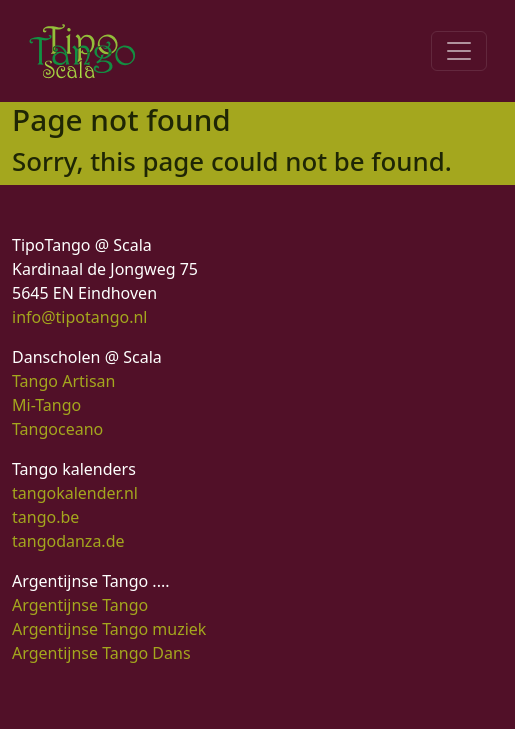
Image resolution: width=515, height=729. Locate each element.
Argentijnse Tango (80, 605)
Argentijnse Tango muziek (109, 629)
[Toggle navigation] (459, 51)
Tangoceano (57, 429)
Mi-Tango (46, 405)
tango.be (45, 517)
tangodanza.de (68, 541)
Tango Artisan (63, 381)
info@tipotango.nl (79, 317)
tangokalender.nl (75, 493)
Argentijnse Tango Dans (101, 653)
